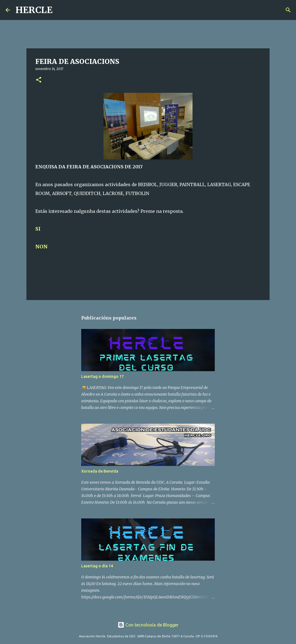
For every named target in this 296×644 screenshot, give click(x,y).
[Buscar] (60, 10)
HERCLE (34, 10)
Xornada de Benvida (100, 471)
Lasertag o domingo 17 (103, 376)
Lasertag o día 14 (97, 566)
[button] (39, 80)
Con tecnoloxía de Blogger (148, 625)
